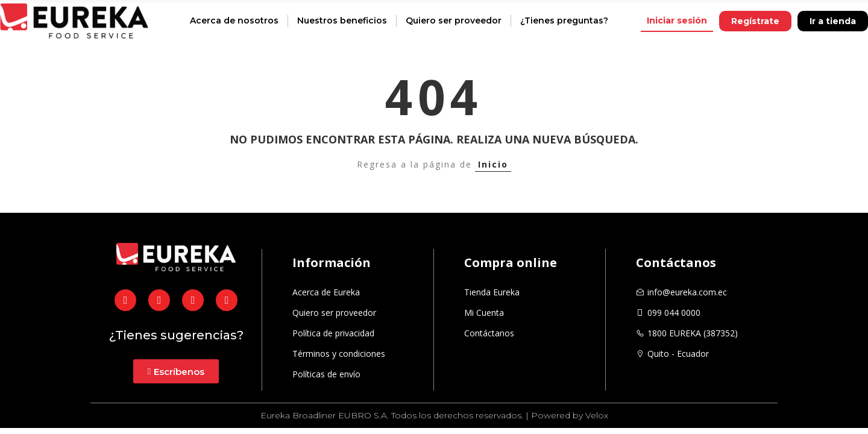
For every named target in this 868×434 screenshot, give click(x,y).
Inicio (493, 164)
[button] (677, 21)
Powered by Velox (570, 415)
